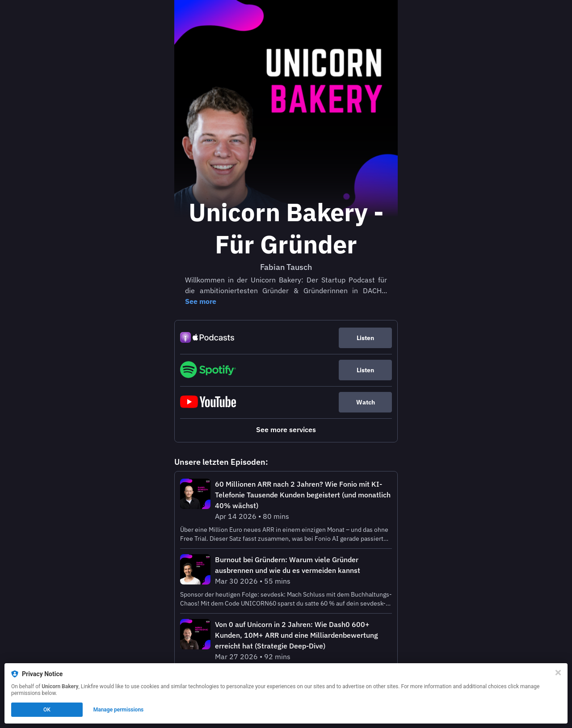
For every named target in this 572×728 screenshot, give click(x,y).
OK (47, 710)
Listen (365, 338)
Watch (366, 402)
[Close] (558, 673)
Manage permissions (119, 710)
